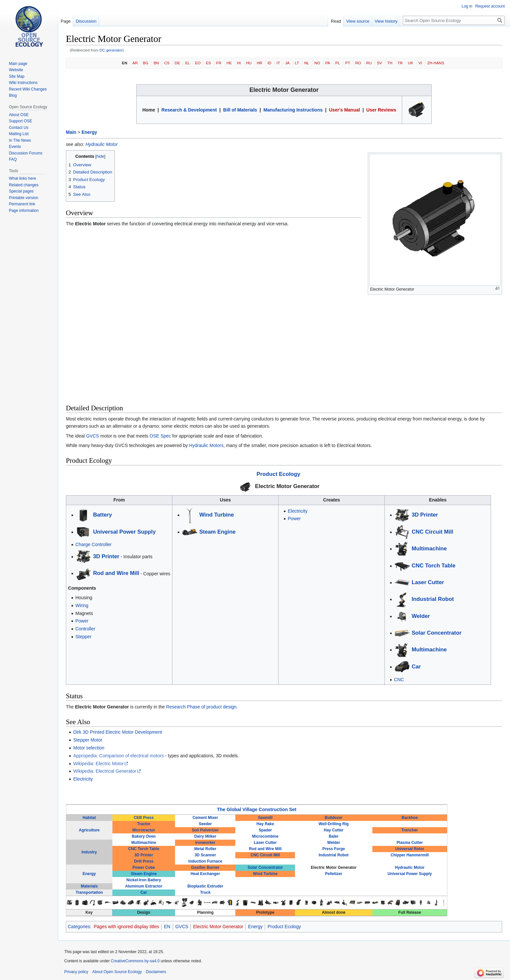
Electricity (298, 511)
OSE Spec (160, 436)
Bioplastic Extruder (205, 886)
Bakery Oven (144, 836)
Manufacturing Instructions (293, 110)
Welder (421, 616)
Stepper (83, 637)
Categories (79, 927)
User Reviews (381, 110)
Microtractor (144, 830)
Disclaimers (156, 972)
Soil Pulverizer (205, 830)
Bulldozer (334, 818)
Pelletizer (334, 874)
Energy (89, 132)
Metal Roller (205, 849)
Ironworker (205, 843)
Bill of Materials (240, 110)
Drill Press (144, 861)
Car (416, 667)
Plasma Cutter (410, 843)
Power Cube (144, 868)
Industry (89, 852)
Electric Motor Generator (287, 486)
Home (149, 110)
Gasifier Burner (205, 868)
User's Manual (344, 110)
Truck (206, 892)
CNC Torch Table (434, 566)
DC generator (111, 50)
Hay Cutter (334, 830)
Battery (103, 515)
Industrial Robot (433, 599)
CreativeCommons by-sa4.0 (135, 961)
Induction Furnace (205, 861)
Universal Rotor (410, 849)
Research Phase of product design (201, 707)
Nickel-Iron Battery (144, 880)
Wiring (82, 605)
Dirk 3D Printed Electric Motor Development (118, 732)
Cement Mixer (205, 818)
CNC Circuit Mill (432, 532)
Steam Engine (217, 532)
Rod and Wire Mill (116, 573)
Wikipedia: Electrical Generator (105, 771)
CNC (399, 680)
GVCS (92, 436)
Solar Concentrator (437, 633)
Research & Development (189, 110)
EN (125, 63)
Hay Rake (265, 824)
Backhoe (410, 818)
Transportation (89, 892)
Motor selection (89, 748)
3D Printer (106, 556)
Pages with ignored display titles (126, 927)
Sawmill (265, 818)
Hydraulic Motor (102, 144)
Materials (89, 886)
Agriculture (89, 830)
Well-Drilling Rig (334, 824)
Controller (85, 629)
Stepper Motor (88, 740)
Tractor (144, 824)
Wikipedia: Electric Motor (98, 764)
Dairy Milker (205, 836)
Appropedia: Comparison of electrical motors (118, 756)
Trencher (410, 830)
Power (82, 621)
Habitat (89, 818)
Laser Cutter (428, 582)
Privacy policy (76, 972)
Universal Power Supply (124, 532)
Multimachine (429, 549)
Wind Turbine (217, 515)
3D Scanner (205, 855)
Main (71, 132)
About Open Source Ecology (117, 972)
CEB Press (144, 818)
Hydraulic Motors (206, 445)
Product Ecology (278, 474)
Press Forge (334, 849)
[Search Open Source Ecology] (454, 20)
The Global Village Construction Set (257, 809)
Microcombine (265, 836)
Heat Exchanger (205, 874)
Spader (265, 830)
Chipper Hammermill (410, 855)
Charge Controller (94, 544)
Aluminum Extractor (144, 886)
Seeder (206, 824)
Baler (334, 836)
